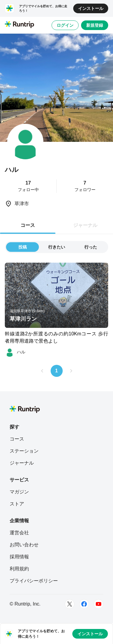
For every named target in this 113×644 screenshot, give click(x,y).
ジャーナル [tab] (85, 225)
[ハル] (15, 352)
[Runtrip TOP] (19, 25)
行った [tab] (91, 247)
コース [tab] (28, 225)
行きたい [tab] (57, 247)
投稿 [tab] (23, 247)
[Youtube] (99, 604)
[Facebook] (84, 604)
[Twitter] (70, 604)
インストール (91, 8)
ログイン (65, 25)
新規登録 (95, 25)
